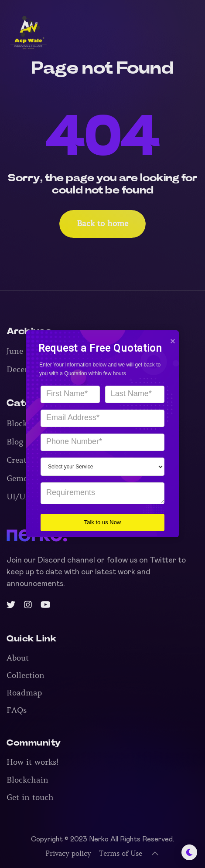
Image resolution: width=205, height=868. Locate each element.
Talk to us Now (98, 522)
